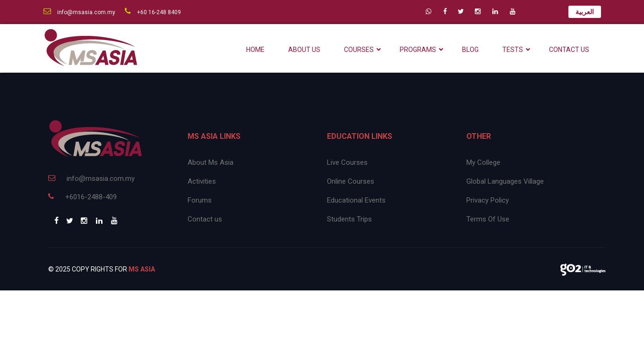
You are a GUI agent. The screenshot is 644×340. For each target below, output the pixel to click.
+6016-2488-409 (82, 197)
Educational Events (356, 200)
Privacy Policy (488, 200)
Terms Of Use (488, 219)
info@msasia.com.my (79, 12)
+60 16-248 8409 (153, 12)
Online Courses (351, 181)
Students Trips (349, 219)
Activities (202, 181)
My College (483, 162)
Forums (200, 200)
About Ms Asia (210, 162)
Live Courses (347, 162)
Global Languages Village (505, 181)
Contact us (205, 219)
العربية (585, 12)
